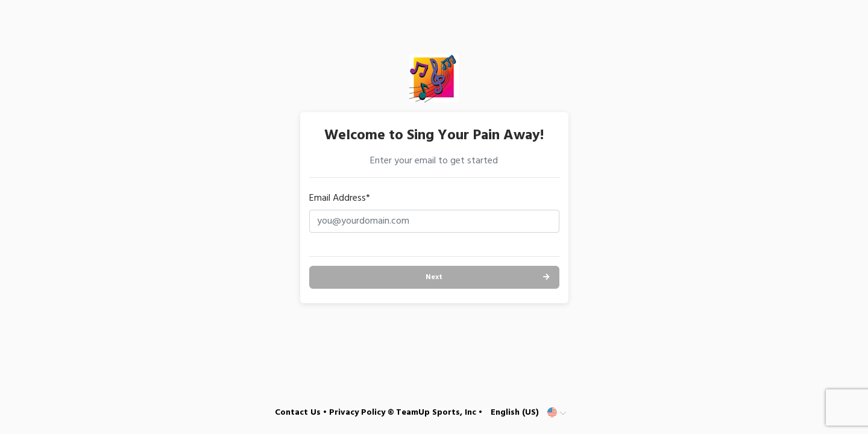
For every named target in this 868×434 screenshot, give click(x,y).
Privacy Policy (357, 413)
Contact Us (298, 413)
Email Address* (340, 198)
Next (434, 277)
